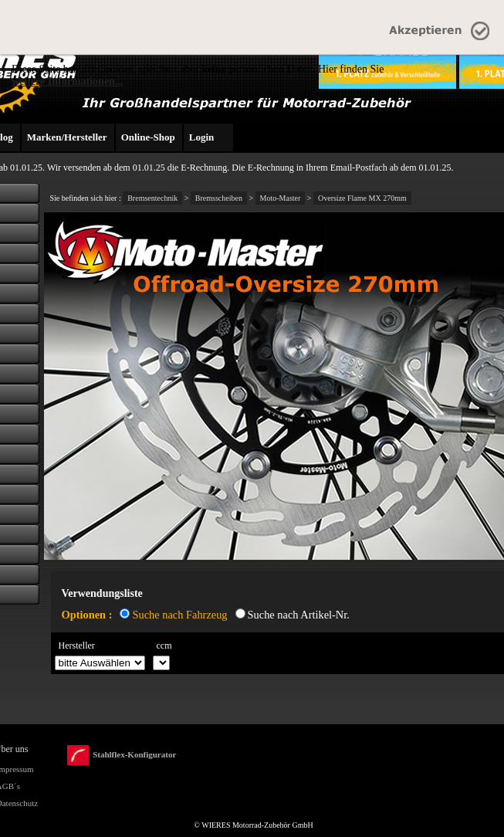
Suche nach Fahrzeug (179, 615)
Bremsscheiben (219, 198)
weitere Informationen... (67, 81)
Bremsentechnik (152, 198)
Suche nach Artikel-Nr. (299, 615)
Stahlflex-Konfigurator (122, 756)
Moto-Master (281, 198)
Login (202, 137)
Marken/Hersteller (67, 137)
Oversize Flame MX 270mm (362, 198)
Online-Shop (148, 137)
